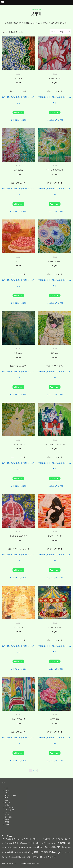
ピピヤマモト (9, 807)
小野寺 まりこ (9, 810)
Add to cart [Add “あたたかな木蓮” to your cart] (55, 112)
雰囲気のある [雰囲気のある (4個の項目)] (22, 857)
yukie (6, 798)
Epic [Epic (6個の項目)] (5, 839)
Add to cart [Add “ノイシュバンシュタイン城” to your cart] (55, 478)
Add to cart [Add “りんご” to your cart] (18, 295)
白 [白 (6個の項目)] (4, 852)
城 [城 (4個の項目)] (11, 847)
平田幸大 (7, 812)
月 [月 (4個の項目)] (49, 847)
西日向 (7, 824)
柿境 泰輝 (8, 817)
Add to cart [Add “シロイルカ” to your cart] (18, 387)
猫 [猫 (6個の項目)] (69, 847)
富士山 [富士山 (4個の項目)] (27, 847)
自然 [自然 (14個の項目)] (49, 852)
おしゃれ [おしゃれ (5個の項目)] (13, 839)
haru (6, 788)
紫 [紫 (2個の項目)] (23, 853)
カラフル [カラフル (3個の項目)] (48, 839)
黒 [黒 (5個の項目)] (54, 857)
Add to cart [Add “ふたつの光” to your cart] (18, 204)
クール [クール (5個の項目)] (56, 839)
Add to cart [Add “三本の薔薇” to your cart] (55, 753)
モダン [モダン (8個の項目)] (17, 843)
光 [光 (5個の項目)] (57, 843)
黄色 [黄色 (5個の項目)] (49, 857)
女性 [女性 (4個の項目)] (20, 847)
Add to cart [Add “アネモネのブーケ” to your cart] (55, 295)
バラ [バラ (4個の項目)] (63, 839)
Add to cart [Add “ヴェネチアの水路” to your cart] (18, 753)
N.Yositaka (8, 793)
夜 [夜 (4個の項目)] (15, 847)
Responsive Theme (33, 863)
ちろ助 (7, 805)
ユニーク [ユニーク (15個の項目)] (30, 843)
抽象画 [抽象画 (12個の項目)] (41, 847)
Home (34, 10)
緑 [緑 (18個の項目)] (29, 852)
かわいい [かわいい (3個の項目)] (22, 839)
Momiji (7, 790)
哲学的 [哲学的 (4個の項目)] (5, 847)
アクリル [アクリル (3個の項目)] (29, 839)
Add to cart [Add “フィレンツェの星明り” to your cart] (18, 570)
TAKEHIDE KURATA (10, 795)
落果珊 (7, 822)
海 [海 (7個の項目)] (64, 847)
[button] (18, 120)
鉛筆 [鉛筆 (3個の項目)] (13, 857)
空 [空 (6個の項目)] (19, 852)
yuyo (6, 800)
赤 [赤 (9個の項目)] (8, 857)
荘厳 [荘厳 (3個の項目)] (66, 853)
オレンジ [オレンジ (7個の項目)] (39, 839)
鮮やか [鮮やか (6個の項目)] (38, 857)
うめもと (7, 803)
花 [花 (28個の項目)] (59, 852)
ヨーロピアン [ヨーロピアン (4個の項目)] (44, 843)
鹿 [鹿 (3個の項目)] (44, 857)
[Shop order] (60, 31)
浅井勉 (7, 820)
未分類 (7, 815)
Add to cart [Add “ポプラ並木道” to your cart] (18, 661)
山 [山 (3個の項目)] (33, 848)
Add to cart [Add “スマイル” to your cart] (55, 387)
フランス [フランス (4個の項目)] (8, 843)
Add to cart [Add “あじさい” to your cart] (18, 112)
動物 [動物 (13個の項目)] (65, 843)
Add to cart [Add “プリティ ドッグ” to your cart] (55, 570)
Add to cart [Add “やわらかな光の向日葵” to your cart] (55, 204)
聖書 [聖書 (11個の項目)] (38, 852)
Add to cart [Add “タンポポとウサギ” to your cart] (18, 478)
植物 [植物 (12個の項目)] (56, 847)
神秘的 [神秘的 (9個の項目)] (11, 852)
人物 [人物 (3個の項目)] (53, 843)
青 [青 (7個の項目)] (31, 857)
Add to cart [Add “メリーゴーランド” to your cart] (55, 661)
